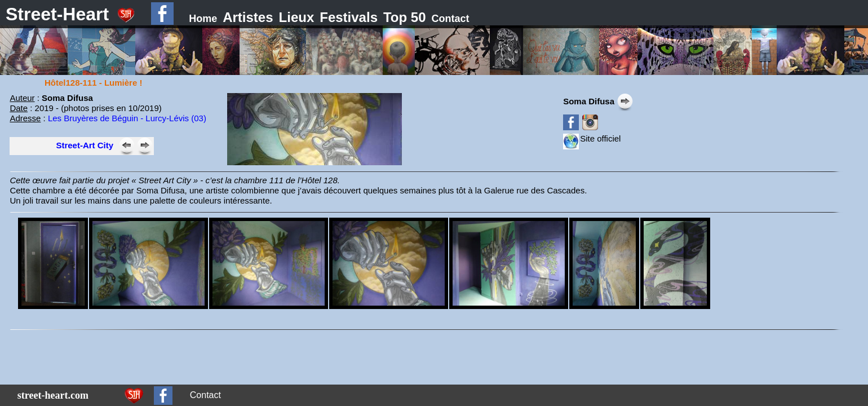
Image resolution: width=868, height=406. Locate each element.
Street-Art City (85, 145)
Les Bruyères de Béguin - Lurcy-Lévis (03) (127, 118)
